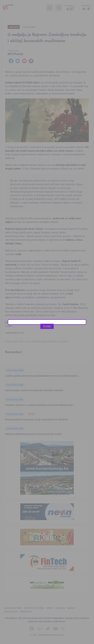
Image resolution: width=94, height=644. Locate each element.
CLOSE (47, 113)
